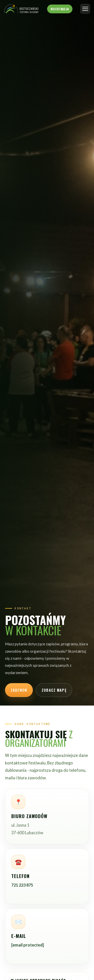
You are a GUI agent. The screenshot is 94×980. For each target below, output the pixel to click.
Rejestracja (60, 9)
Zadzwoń (19, 690)
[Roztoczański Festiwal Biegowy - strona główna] (22, 9)
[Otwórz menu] (85, 9)
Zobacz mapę (54, 690)
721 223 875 (22, 885)
